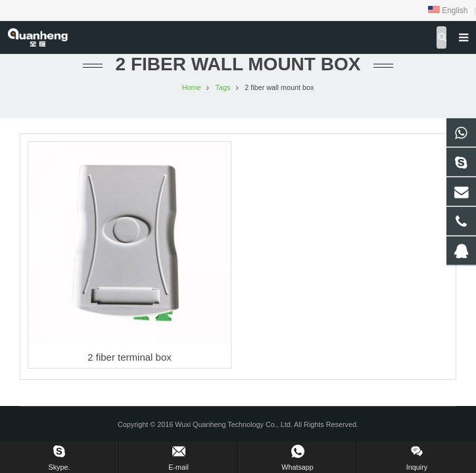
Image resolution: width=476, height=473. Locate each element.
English (448, 11)
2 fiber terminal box (130, 357)
